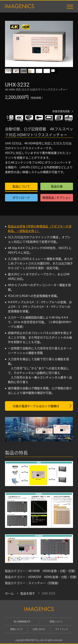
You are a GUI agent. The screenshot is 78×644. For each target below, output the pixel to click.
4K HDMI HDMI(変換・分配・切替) (52, 571)
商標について (16, 629)
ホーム (9, 593)
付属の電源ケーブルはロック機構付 (36, 406)
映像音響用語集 (61, 111)
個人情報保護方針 (22, 621)
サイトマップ (62, 629)
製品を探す (28, 593)
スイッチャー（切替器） (44, 583)
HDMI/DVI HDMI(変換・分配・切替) (53, 577)
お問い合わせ (39, 629)
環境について (56, 621)
